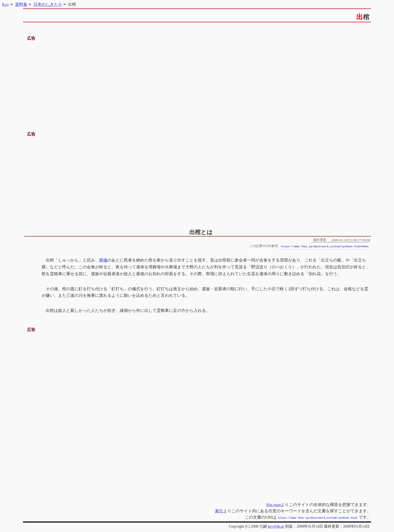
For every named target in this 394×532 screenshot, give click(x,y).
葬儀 (103, 260)
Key (6, 4)
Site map (274, 504)
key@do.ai (276, 526)
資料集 (21, 4)
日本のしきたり (48, 4)
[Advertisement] (197, 80)
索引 (219, 511)
